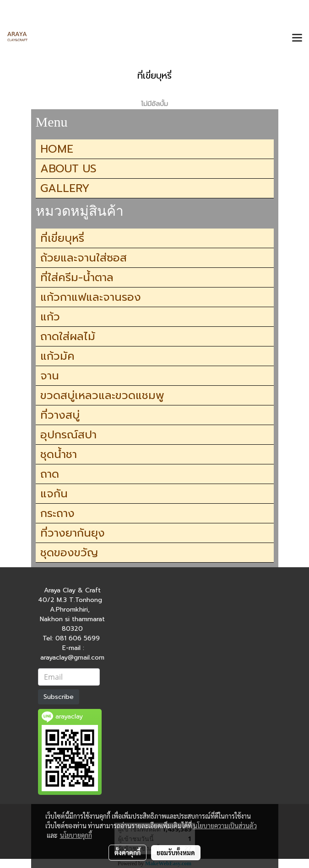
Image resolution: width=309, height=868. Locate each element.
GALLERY (65, 188)
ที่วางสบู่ (60, 415)
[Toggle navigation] (297, 38)
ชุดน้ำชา (59, 454)
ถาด (50, 474)
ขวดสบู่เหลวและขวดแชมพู (102, 395)
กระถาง (57, 513)
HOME (57, 149)
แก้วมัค (57, 356)
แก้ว (50, 317)
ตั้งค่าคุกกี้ (127, 852)
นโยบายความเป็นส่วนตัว (225, 825)
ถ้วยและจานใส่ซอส (84, 258)
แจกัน (54, 494)
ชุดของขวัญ (69, 553)
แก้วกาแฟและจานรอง (91, 297)
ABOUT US (68, 169)
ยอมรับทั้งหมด (176, 852)
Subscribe (59, 697)
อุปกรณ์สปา (68, 435)
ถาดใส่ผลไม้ (68, 336)
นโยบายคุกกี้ (76, 835)
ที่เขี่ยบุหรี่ (62, 238)
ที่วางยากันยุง (73, 533)
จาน (50, 376)
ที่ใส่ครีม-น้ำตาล (77, 277)
